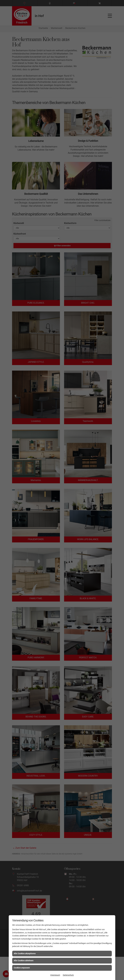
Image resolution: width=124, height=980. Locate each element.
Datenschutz (68, 975)
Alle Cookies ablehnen (24, 961)
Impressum (55, 975)
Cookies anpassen (22, 968)
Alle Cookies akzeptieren (25, 953)
